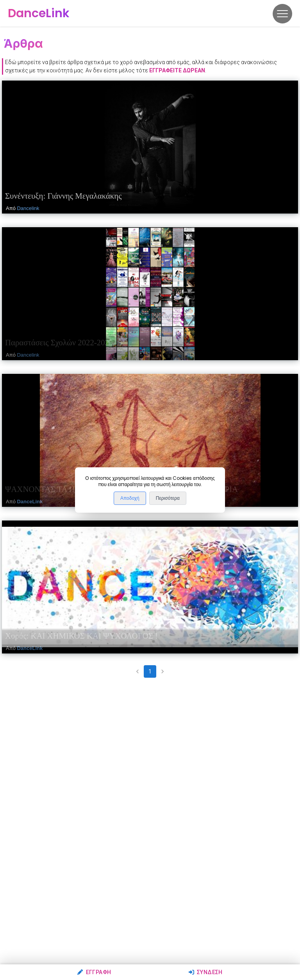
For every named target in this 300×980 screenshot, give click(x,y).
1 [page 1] (150, 671)
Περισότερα (168, 498)
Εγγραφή (94, 972)
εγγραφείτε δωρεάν (177, 70)
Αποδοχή (130, 498)
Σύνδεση (206, 972)
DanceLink (30, 502)
